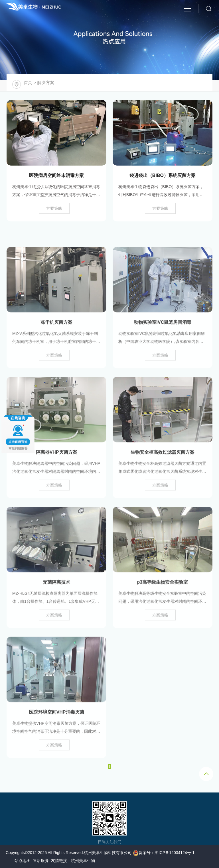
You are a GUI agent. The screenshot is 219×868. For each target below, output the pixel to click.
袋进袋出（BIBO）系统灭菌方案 (163, 175)
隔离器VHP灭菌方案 (57, 471)
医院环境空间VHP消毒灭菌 (57, 731)
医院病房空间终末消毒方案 (56, 175)
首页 (28, 82)
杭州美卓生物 (83, 861)
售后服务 (41, 861)
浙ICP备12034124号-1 (175, 853)
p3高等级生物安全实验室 (163, 601)
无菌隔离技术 (56, 601)
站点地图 (23, 861)
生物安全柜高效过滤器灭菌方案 (163, 471)
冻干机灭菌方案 (56, 341)
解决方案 (46, 82)
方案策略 (54, 208)
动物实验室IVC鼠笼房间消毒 (163, 341)
